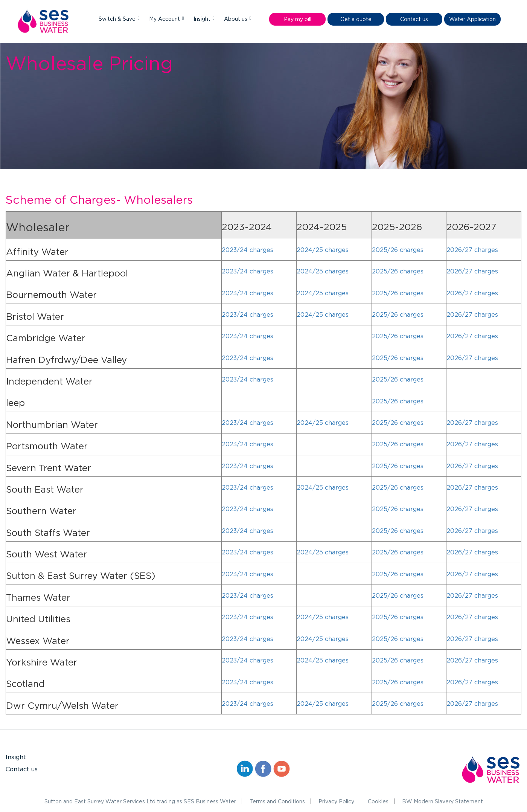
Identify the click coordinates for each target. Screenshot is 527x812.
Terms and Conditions (277, 801)
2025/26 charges (398, 250)
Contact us (22, 769)
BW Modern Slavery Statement (442, 801)
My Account (165, 19)
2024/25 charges (323, 250)
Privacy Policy (336, 801)
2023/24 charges (248, 250)
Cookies (378, 801)
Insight (203, 19)
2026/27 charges (472, 250)
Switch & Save (118, 19)
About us (236, 19)
